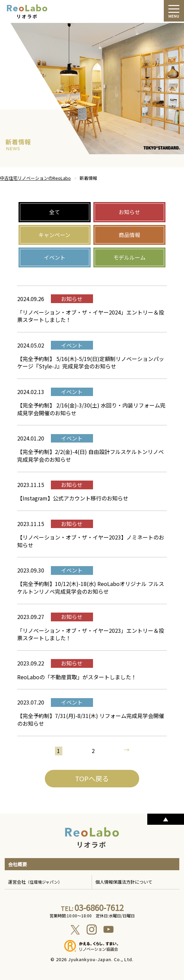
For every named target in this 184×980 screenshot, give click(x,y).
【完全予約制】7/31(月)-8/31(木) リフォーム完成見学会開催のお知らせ (91, 719)
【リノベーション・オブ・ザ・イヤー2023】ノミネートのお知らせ (91, 541)
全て (55, 212)
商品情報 (129, 235)
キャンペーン (54, 235)
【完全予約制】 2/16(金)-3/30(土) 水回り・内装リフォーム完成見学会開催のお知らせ (91, 409)
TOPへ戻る (92, 778)
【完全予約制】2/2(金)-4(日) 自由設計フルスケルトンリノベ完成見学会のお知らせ (90, 455)
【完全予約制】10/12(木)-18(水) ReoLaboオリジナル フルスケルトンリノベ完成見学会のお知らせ (91, 587)
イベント (55, 257)
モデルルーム (129, 257)
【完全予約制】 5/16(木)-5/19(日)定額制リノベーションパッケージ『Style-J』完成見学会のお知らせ (91, 362)
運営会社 (35, 882)
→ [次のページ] (127, 750)
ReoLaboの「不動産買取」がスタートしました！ (77, 677)
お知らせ (129, 212)
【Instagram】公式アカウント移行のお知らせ (73, 498)
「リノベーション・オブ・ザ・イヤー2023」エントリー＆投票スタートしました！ (91, 634)
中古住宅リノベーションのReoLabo (35, 178)
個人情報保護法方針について (124, 882)
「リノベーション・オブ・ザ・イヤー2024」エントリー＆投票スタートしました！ (91, 316)
